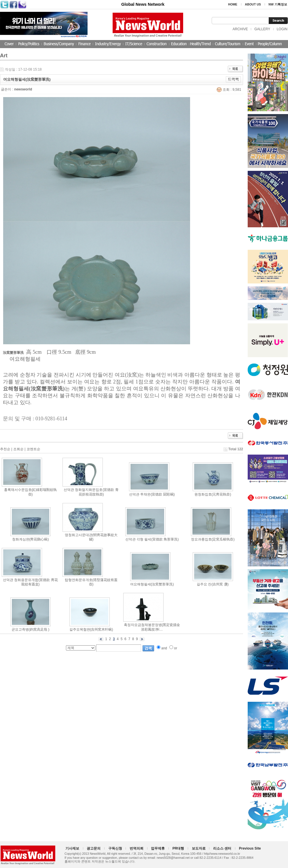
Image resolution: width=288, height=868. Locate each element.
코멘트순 (33, 449)
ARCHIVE (240, 29)
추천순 (5, 449)
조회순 (18, 449)
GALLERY (262, 29)
